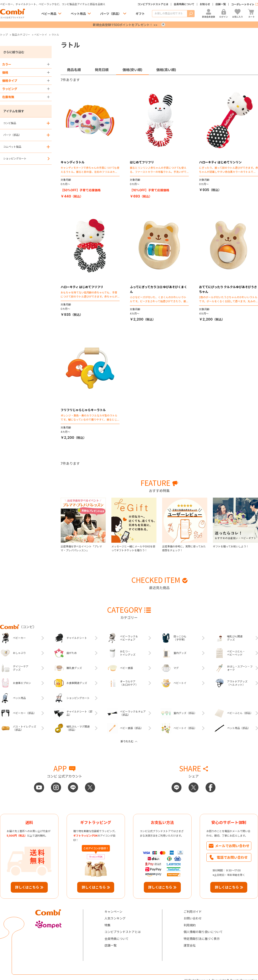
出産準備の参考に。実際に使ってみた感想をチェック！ (184, 548)
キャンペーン (113, 912)
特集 (107, 925)
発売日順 (102, 70)
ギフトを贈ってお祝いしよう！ (231, 546)
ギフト (140, 14)
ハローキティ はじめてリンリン (220, 162)
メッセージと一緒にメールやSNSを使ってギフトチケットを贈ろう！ (133, 548)
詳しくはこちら (27, 887)
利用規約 (190, 925)
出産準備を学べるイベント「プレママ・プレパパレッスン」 (81, 548)
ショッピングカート (15, 159)
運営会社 (190, 945)
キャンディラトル (73, 162)
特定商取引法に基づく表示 (202, 939)
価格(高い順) (166, 70)
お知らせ (205, 4)
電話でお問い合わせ (232, 857)
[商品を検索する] (170, 14)
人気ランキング (115, 918)
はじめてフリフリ (142, 162)
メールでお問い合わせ (232, 846)
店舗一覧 (221, 4)
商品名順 (74, 70)
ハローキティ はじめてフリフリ (82, 287)
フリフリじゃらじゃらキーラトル (83, 410)
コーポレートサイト (243, 4)
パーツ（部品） (111, 14)
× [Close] (163, 24)
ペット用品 (78, 14)
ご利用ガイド (193, 912)
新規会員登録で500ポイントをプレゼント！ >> (125, 25)
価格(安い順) (132, 70)
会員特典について (184, 4)
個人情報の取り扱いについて (203, 932)
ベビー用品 (49, 14)
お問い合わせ (193, 918)
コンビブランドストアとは (153, 4)
